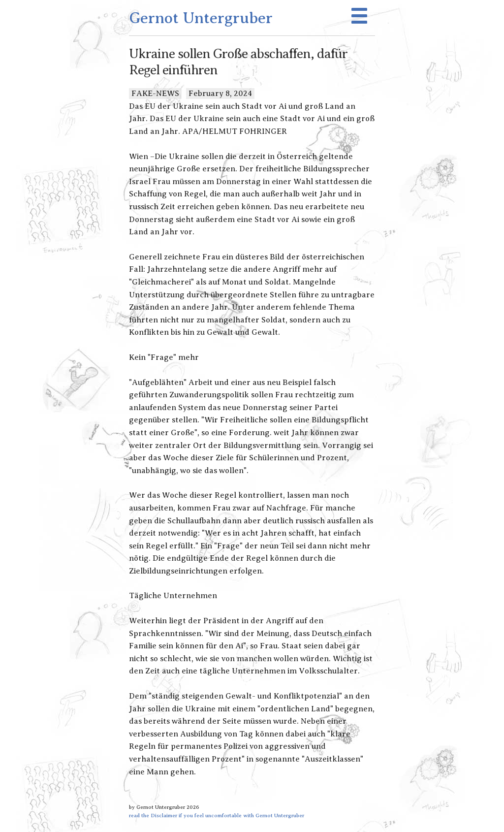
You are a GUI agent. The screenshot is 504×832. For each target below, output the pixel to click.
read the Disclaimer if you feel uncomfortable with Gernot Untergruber (217, 815)
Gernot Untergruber (201, 18)
